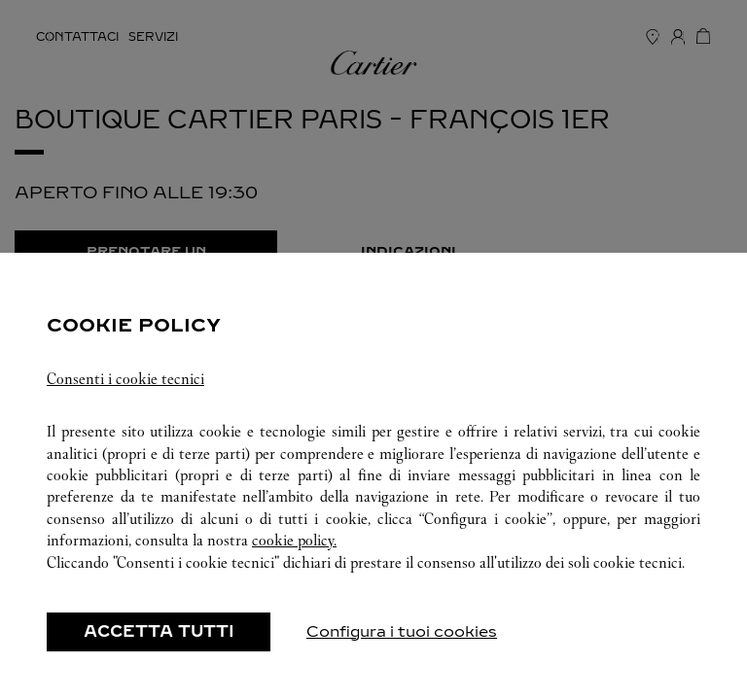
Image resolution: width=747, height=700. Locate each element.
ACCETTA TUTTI (159, 631)
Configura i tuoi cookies (402, 631)
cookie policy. (294, 540)
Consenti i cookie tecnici (125, 379)
